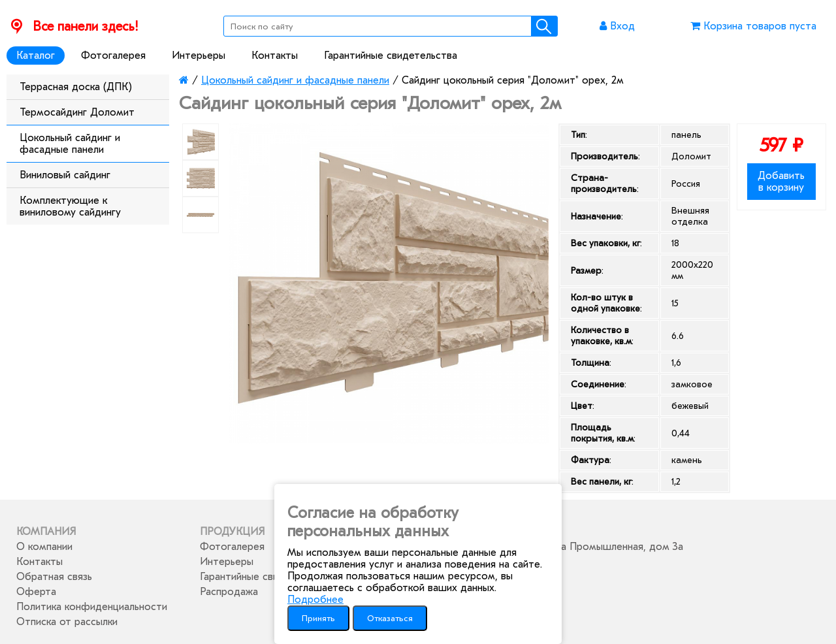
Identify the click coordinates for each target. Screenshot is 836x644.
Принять (318, 618)
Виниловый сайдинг (65, 175)
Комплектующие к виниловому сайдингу (70, 206)
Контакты (275, 56)
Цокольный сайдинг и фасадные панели (70, 144)
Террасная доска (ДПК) (76, 87)
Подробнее (315, 600)
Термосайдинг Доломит (77, 112)
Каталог (36, 56)
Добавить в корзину (781, 182)
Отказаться (390, 618)
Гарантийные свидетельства (391, 56)
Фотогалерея (113, 56)
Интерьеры (199, 56)
